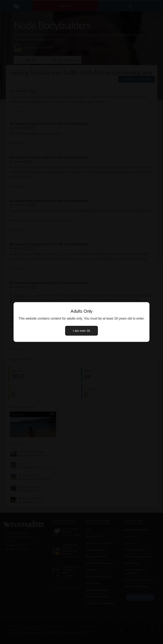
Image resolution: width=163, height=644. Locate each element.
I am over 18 (81, 331)
